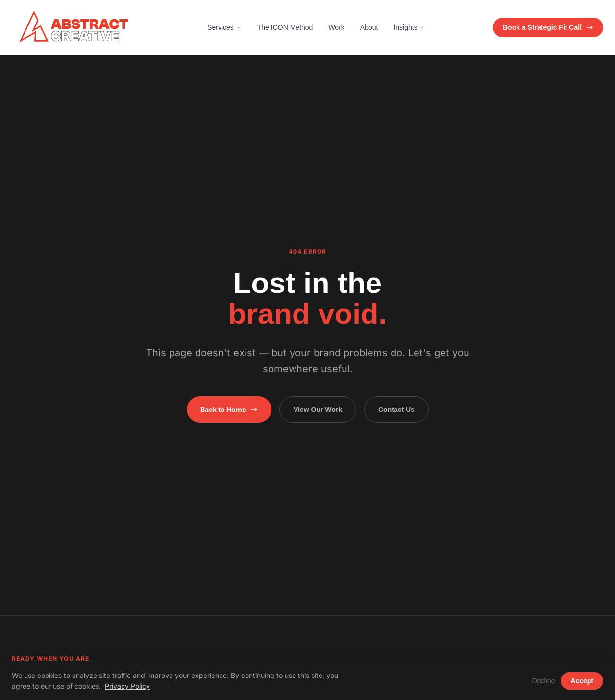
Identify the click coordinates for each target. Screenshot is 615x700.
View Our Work (318, 410)
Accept (582, 681)
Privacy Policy (127, 686)
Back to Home (229, 409)
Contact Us (396, 410)
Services (224, 27)
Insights (409, 27)
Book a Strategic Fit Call (548, 27)
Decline (544, 681)
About (369, 27)
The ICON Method (285, 27)
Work (336, 27)
